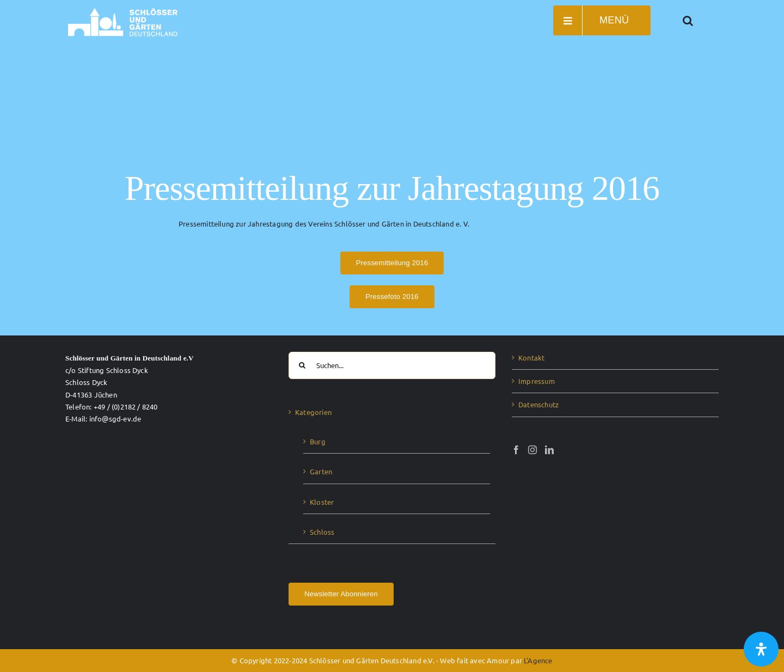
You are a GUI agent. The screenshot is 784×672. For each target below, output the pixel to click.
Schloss (322, 532)
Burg (318, 441)
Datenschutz (538, 404)
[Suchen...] (392, 365)
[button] (688, 20)
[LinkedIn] (549, 450)
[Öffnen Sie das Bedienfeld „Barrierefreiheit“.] (761, 649)
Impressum (537, 381)
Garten (321, 471)
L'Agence (538, 660)
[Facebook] (516, 450)
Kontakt (531, 358)
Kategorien (313, 412)
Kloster (322, 502)
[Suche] (302, 365)
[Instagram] (532, 450)
